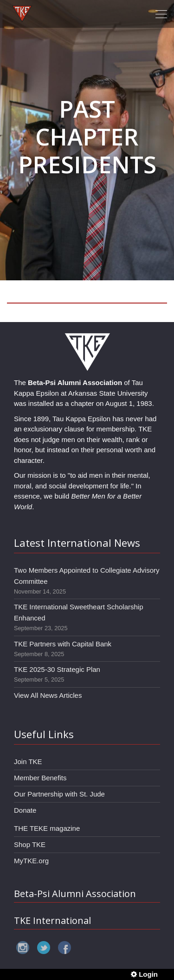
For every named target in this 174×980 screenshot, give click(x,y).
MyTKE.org (31, 861)
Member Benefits (40, 778)
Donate (25, 810)
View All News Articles (48, 695)
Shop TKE (30, 844)
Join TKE (28, 762)
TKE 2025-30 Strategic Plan (57, 669)
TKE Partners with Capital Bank (63, 644)
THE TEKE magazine (47, 828)
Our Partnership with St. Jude (59, 794)
